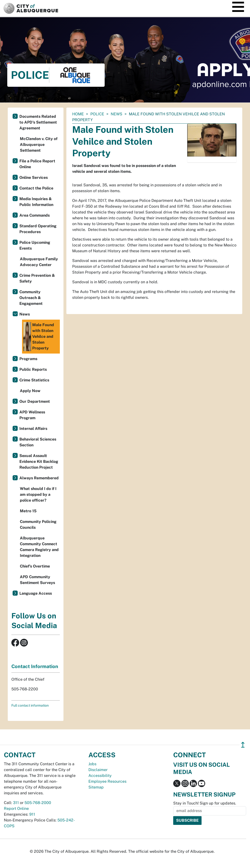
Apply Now (30, 391)
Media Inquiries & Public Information (36, 202)
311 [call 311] (16, 803)
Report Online (16, 809)
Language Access (36, 593)
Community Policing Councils (38, 525)
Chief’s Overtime (35, 566)
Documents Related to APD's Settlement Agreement (38, 122)
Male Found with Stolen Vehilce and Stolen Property (39, 337)
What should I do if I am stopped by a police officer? (38, 494)
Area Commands (35, 215)
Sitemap (96, 787)
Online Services (34, 178)
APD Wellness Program (32, 415)
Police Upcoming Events (35, 245)
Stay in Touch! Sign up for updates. (205, 803)
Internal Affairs (33, 429)
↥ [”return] (243, 745)
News (117, 114)
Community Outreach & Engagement (31, 298)
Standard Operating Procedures (38, 229)
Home (78, 114)
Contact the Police (36, 188)
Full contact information (30, 705)
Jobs (92, 764)
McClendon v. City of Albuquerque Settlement (39, 145)
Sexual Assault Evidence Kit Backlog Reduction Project (39, 462)
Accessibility (100, 776)
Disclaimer (98, 770)
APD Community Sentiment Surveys (37, 580)
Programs (28, 359)
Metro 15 (28, 511)
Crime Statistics (34, 380)
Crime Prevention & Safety (37, 278)
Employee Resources (107, 781)
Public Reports (33, 369)
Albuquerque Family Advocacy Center (39, 262)
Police (97, 114)
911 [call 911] (32, 814)
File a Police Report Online (37, 164)
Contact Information (35, 666)
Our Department (35, 401)
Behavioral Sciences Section (38, 442)
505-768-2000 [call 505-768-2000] (38, 803)
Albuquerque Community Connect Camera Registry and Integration (39, 547)
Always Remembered (39, 478)
